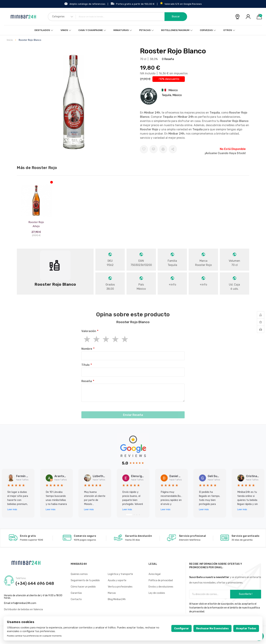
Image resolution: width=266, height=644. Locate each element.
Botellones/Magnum (175, 30)
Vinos (65, 30)
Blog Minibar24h (117, 599)
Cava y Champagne (91, 30)
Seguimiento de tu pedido (85, 580)
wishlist (261, 322)
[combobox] (117, 17)
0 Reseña (168, 59)
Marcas (112, 593)
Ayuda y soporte (117, 580)
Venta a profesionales (120, 587)
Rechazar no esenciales (212, 628)
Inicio (10, 40)
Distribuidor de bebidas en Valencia (23, 609)
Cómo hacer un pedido (83, 587)
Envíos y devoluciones (161, 587)
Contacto (76, 599)
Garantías (76, 593)
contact (261, 329)
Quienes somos (79, 574)
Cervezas (206, 30)
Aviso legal (155, 574)
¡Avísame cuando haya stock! (225, 153)
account (261, 315)
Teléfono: (21, 578)
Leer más (12, 509)
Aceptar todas (246, 628)
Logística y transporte (120, 574)
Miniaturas (121, 30)
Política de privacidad (161, 580)
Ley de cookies (157, 593)
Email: (7, 603)
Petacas (144, 30)
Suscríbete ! (246, 594)
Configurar (181, 628)
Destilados (43, 30)
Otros (227, 30)
